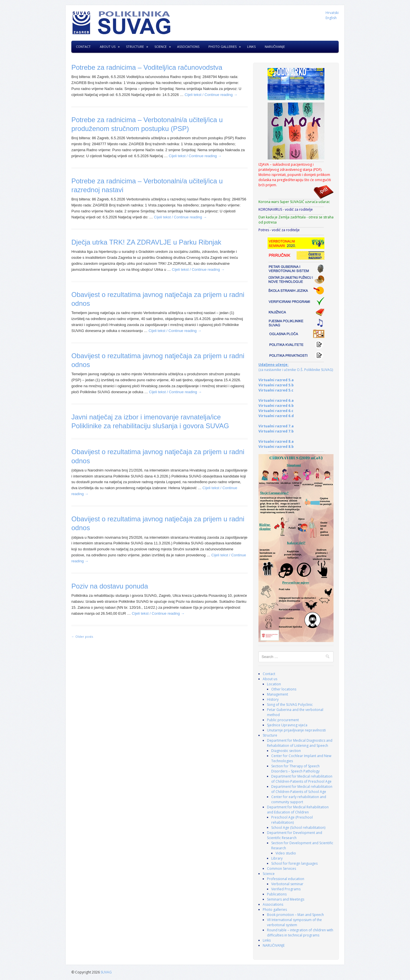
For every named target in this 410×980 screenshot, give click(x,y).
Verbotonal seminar (287, 884)
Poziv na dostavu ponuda (110, 586)
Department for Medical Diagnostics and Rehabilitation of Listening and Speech (300, 743)
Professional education (286, 879)
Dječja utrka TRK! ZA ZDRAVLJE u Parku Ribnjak (146, 242)
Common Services (281, 869)
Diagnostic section (286, 751)
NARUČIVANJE (275, 47)
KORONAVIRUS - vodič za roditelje (286, 209)
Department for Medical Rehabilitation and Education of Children (298, 810)
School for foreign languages (294, 863)
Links (251, 47)
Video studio (286, 853)
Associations (188, 47)
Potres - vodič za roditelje (279, 230)
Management (278, 694)
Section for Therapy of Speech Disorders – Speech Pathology (295, 769)
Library (277, 858)
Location (274, 684)
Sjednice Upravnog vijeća (287, 725)
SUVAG (106, 972)
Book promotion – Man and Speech (295, 915)
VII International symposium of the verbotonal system (294, 922)
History (273, 699)
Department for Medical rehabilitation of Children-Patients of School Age (302, 789)
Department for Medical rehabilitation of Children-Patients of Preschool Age (302, 779)
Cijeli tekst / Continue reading (211, 95)
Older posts (82, 636)
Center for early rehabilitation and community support (299, 799)
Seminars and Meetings (286, 899)
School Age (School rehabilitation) (298, 828)
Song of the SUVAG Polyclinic (290, 705)
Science (161, 47)
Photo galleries (222, 47)
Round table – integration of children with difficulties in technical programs (300, 933)
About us (108, 47)
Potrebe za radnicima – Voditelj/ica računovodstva (147, 67)
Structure (135, 47)
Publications (277, 894)
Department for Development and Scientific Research (295, 835)
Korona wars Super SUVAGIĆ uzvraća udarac (294, 202)
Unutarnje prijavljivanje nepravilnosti (296, 730)
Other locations (284, 689)
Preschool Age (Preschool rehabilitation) (292, 820)
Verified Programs (286, 889)
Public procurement (283, 720)
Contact (83, 47)
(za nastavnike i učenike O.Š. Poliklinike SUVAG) (296, 367)
